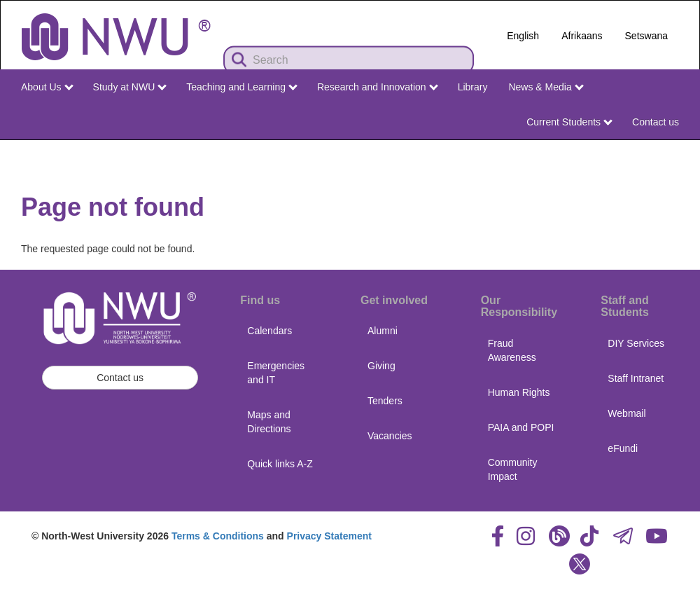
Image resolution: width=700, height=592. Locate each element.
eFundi (623, 448)
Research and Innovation (378, 87)
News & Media (546, 87)
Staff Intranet (636, 378)
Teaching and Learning (242, 87)
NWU (670, 153)
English (523, 36)
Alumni (383, 331)
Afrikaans (582, 36)
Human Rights (519, 392)
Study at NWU (130, 87)
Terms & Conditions (218, 536)
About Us (47, 87)
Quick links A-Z (280, 464)
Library (473, 87)
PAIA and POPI (521, 427)
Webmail (626, 413)
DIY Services (636, 343)
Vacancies (390, 436)
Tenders (385, 401)
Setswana (646, 36)
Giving (381, 366)
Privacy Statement (329, 536)
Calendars (269, 331)
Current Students (569, 122)
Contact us (656, 122)
